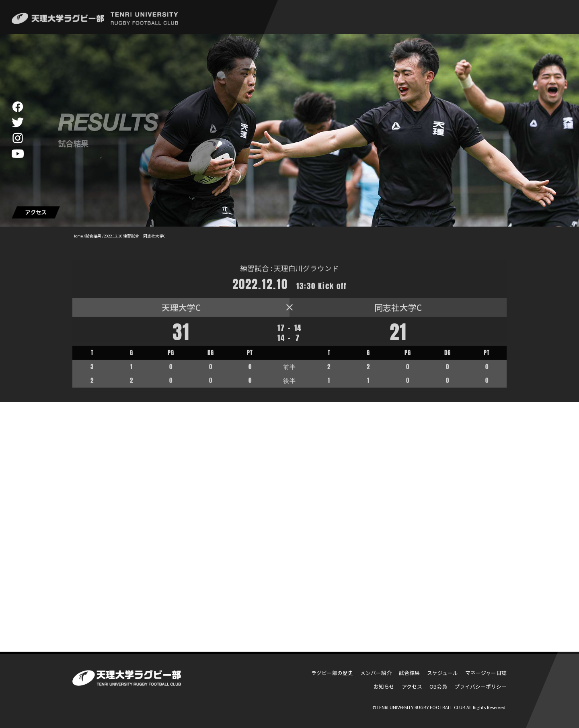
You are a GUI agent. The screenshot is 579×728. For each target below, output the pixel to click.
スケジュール (442, 673)
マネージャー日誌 (486, 673)
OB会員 (438, 686)
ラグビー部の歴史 (332, 673)
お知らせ (384, 686)
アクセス (412, 686)
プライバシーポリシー (480, 686)
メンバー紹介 (376, 673)
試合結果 (409, 673)
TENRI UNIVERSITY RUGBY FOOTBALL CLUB (421, 707)
